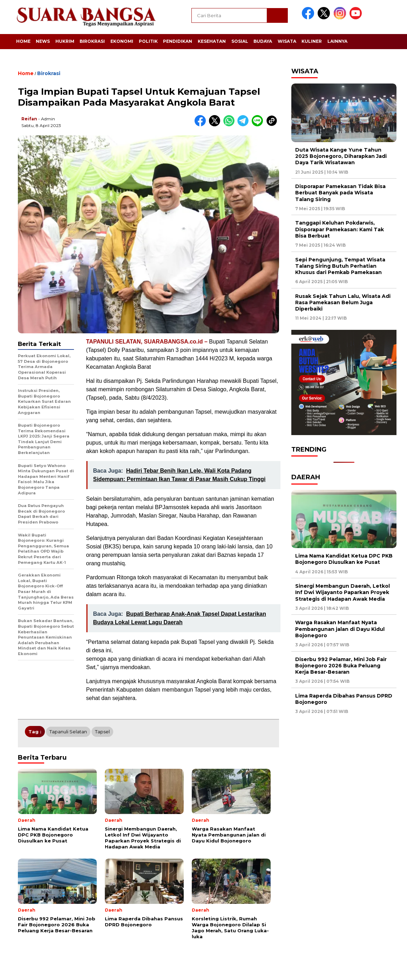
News (43, 41)
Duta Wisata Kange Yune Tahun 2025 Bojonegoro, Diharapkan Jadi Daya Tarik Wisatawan (341, 156)
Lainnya (337, 41)
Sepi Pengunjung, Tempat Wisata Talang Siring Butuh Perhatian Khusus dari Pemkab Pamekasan (340, 266)
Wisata (287, 41)
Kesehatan (212, 41)
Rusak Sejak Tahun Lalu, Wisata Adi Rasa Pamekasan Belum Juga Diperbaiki (343, 302)
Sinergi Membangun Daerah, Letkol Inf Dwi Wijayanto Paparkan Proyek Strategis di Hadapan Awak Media (342, 592)
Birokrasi (92, 41)
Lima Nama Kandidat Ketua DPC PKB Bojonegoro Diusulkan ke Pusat (344, 559)
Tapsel (102, 732)
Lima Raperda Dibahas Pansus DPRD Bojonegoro (344, 699)
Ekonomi (122, 41)
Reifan (29, 119)
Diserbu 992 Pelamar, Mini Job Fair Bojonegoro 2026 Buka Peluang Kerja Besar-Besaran (341, 666)
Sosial (240, 41)
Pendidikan (178, 41)
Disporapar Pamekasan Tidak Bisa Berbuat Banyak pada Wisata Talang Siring (340, 193)
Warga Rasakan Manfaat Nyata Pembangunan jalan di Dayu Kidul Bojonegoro (340, 629)
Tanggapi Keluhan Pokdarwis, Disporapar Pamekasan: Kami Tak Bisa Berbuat (340, 229)
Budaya (263, 41)
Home (23, 41)
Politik (148, 41)
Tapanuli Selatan (68, 732)
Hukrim (65, 41)
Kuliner (312, 41)
